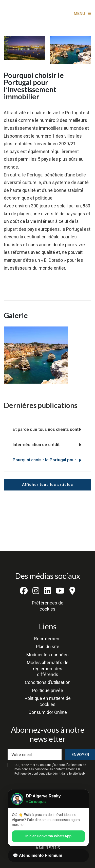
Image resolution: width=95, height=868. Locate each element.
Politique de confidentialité (33, 774)
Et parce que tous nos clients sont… (47, 429)
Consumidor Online (48, 712)
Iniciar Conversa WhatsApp (48, 836)
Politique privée (48, 690)
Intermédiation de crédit (36, 445)
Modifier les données (48, 655)
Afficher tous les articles (48, 485)
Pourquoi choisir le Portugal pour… (46, 460)
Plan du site (48, 646)
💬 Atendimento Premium (38, 855)
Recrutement (48, 639)
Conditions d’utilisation (48, 682)
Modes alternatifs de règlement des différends (48, 668)
